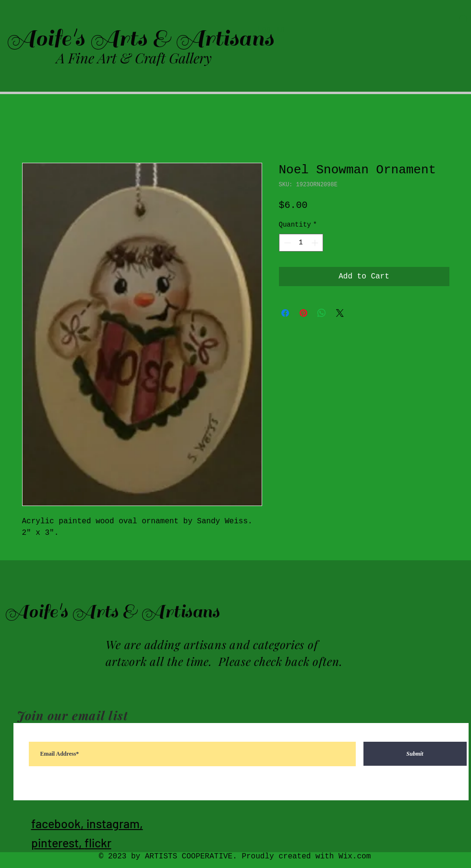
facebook (56, 823)
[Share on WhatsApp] (322, 313)
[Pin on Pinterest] (303, 313)
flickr (98, 843)
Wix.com (355, 856)
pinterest (55, 843)
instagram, (115, 823)
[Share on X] (340, 313)
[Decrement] (286, 243)
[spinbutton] (301, 243)
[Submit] (415, 754)
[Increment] (316, 243)
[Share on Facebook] (285, 313)
